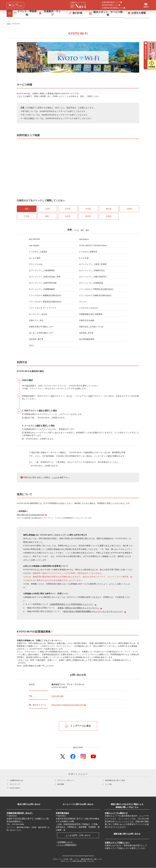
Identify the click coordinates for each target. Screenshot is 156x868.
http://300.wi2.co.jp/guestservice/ (31, 515)
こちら (55, 478)
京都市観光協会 (62, 813)
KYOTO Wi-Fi (15, 788)
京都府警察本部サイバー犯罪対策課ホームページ (71, 604)
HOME (9, 24)
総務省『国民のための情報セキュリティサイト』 (79, 608)
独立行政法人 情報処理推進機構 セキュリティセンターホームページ (93, 611)
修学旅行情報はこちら (110, 5)
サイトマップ (15, 784)
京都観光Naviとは (16, 780)
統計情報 (61, 784)
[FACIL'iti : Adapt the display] (15, 5)
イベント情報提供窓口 (67, 845)
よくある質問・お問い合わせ (78, 835)
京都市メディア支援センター (117, 843)
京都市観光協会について (111, 2)
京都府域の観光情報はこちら (113, 8)
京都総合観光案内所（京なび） (20, 813)
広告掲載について (65, 842)
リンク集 (108, 784)
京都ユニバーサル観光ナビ (116, 813)
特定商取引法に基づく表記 (115, 780)
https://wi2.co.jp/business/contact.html (68, 705)
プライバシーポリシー (66, 780)
